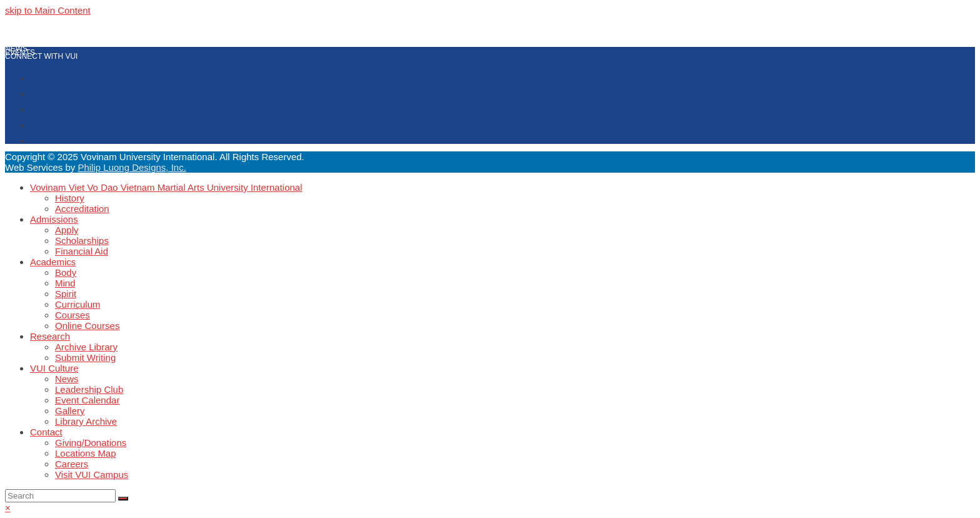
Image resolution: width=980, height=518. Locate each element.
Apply (67, 230)
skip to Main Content (48, 10)
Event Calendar (87, 400)
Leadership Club (89, 389)
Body (66, 272)
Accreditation (82, 209)
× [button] (8, 508)
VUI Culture (54, 368)
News (67, 379)
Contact (46, 432)
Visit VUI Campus (92, 475)
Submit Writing (85, 358)
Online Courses (87, 326)
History (70, 198)
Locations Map (86, 453)
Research (50, 336)
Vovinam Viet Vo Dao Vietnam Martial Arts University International (166, 187)
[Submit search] (123, 499)
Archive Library (86, 347)
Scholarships (82, 241)
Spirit (66, 294)
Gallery (70, 411)
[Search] (60, 496)
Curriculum (78, 304)
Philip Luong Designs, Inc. (132, 167)
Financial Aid (82, 251)
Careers (72, 464)
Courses (72, 315)
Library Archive (86, 421)
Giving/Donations (91, 443)
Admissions (54, 219)
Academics (53, 262)
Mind (65, 283)
